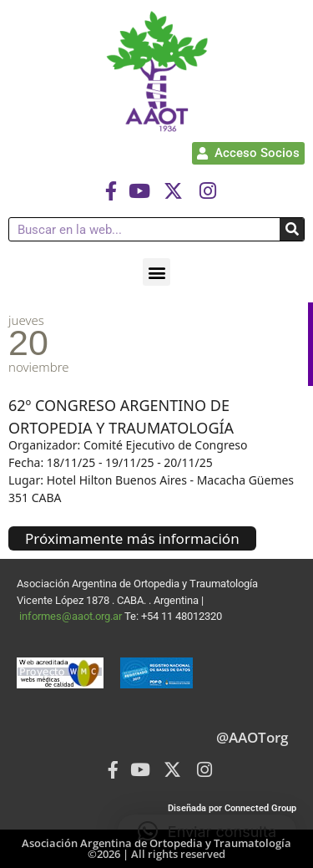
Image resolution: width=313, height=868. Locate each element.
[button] (156, 272)
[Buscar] (292, 229)
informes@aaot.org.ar (72, 616)
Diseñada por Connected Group (232, 808)
